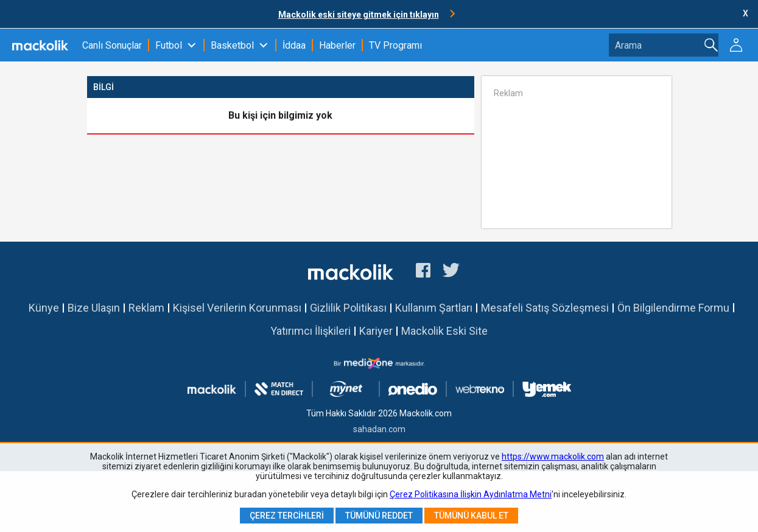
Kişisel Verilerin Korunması (237, 308)
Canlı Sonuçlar (112, 45)
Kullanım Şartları (434, 308)
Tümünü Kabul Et (471, 516)
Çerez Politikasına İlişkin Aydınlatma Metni (471, 494)
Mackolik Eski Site (444, 331)
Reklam (146, 308)
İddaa (294, 45)
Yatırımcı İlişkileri (311, 331)
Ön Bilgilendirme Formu (673, 308)
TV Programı (395, 45)
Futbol (169, 45)
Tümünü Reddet (379, 516)
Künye (44, 308)
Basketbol (232, 45)
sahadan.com (379, 429)
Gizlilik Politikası (348, 308)
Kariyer (376, 331)
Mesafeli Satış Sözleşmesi (545, 308)
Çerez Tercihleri (287, 516)
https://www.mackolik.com (553, 457)
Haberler (337, 45)
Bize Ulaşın (94, 308)
